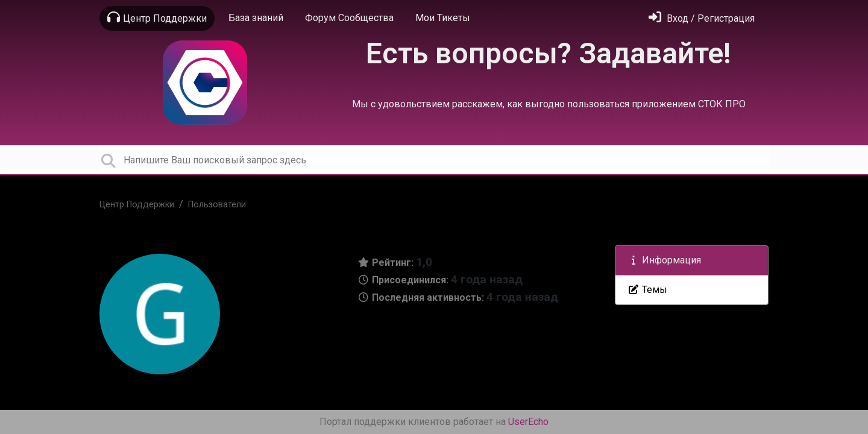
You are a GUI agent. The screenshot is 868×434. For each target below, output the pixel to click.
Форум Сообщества (349, 18)
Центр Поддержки (157, 17)
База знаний (256, 18)
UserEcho (528, 422)
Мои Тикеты (443, 18)
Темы (647, 290)
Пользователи (217, 205)
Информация (664, 260)
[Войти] (702, 18)
